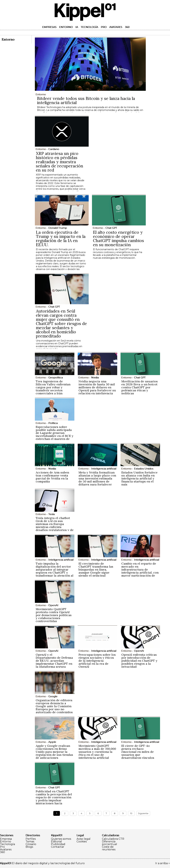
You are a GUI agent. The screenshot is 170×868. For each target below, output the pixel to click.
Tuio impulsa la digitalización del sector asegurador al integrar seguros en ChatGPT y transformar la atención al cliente (55, 571)
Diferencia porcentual (109, 843)
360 (127, 27)
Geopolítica (56, 377)
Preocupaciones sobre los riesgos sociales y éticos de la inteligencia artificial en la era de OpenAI (97, 661)
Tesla (51, 514)
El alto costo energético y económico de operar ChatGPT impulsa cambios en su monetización (118, 238)
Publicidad (58, 844)
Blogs (29, 847)
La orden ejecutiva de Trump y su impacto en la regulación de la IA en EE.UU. (61, 238)
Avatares (116, 27)
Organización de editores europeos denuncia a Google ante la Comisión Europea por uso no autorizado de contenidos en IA (54, 708)
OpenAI (53, 605)
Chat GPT (111, 228)
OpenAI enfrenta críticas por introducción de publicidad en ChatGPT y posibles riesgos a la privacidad (139, 661)
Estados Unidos (144, 469)
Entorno (66, 27)
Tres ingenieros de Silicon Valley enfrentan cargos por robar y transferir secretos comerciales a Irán (53, 387)
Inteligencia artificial (104, 469)
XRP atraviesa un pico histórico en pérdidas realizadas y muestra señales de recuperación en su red (60, 162)
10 (131, 813)
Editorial (56, 842)
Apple (52, 742)
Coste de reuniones (109, 848)
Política (53, 423)
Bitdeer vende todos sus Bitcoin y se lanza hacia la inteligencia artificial (86, 100)
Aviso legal (84, 839)
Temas (30, 842)
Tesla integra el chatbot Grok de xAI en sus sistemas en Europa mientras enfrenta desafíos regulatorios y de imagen (55, 525)
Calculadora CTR (113, 839)
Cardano (54, 149)
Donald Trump (58, 228)
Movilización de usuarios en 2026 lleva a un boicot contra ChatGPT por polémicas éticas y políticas (140, 387)
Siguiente (143, 813)
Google (53, 696)
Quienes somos (61, 839)
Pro (104, 27)
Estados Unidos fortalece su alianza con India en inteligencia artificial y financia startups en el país (139, 478)
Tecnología (89, 27)
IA (77, 27)
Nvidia (95, 377)
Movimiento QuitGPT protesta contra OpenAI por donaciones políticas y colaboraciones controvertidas (54, 615)
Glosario (31, 844)
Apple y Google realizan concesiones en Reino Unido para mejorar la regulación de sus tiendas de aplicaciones (54, 752)
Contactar (58, 847)
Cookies (82, 842)
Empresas (49, 27)
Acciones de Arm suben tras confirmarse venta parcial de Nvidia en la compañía (52, 477)
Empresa (6, 839)
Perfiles (31, 839)
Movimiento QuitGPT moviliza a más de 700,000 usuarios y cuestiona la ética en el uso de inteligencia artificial (97, 752)
